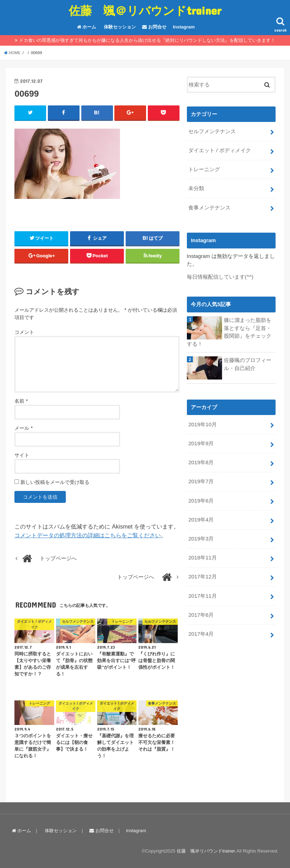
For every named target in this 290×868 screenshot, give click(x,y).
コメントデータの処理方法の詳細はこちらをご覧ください (88, 536)
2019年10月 (202, 421)
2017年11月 (202, 588)
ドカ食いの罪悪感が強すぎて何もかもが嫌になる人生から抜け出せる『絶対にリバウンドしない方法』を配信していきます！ (147, 40)
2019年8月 (201, 458)
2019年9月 (201, 439)
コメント (24, 332)
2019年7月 (201, 477)
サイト (22, 455)
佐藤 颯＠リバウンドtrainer (145, 10)
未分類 (196, 187)
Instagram (184, 27)
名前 (21, 401)
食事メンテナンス (209, 206)
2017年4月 (201, 625)
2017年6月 (201, 607)
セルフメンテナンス (212, 131)
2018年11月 (202, 551)
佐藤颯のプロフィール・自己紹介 (248, 361)
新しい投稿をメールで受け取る (55, 482)
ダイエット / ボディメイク (219, 150)
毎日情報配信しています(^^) (220, 274)
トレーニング (204, 168)
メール (23, 428)
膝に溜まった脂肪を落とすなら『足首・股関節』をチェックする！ (229, 329)
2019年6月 (201, 495)
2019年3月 (201, 532)
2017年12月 (202, 570)
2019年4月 (201, 514)
